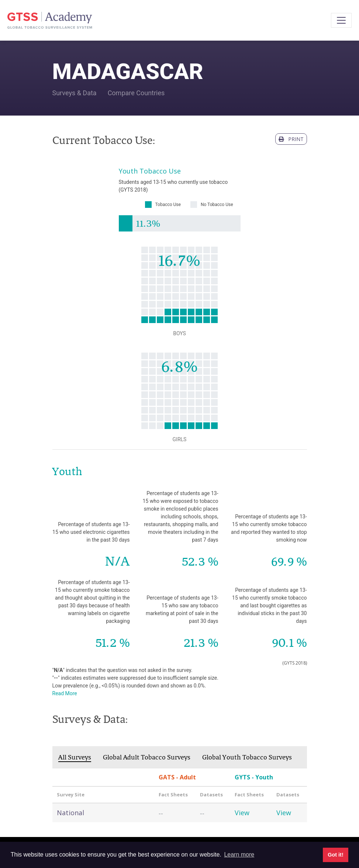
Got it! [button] (335, 855)
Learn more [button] (239, 855)
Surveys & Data (75, 93)
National (70, 813)
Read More (65, 693)
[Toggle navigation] (341, 20)
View (242, 813)
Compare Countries (136, 93)
